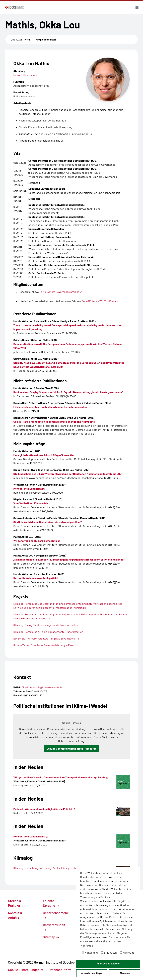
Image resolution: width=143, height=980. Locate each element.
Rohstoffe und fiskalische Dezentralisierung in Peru (44, 645)
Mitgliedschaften (46, 39)
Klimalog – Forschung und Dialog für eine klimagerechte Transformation (57, 868)
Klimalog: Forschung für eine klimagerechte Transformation (48, 632)
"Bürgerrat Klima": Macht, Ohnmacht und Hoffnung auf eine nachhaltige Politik (61, 777)
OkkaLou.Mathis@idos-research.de (42, 687)
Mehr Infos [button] (87, 946)
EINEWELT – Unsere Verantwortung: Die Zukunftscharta (46, 638)
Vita (27, 39)
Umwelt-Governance (25, 75)
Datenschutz (60, 970)
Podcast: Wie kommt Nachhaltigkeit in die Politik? (44, 809)
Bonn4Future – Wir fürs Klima (100, 301)
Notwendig (90, 952)
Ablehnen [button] (125, 973)
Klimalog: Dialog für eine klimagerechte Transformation (46, 625)
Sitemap (51, 937)
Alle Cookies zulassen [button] (108, 964)
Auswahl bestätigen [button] (92, 973)
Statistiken (109, 952)
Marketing (127, 952)
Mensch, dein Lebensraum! (31, 836)
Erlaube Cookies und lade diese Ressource (71, 749)
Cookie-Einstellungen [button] (26, 970)
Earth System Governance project (61, 292)
